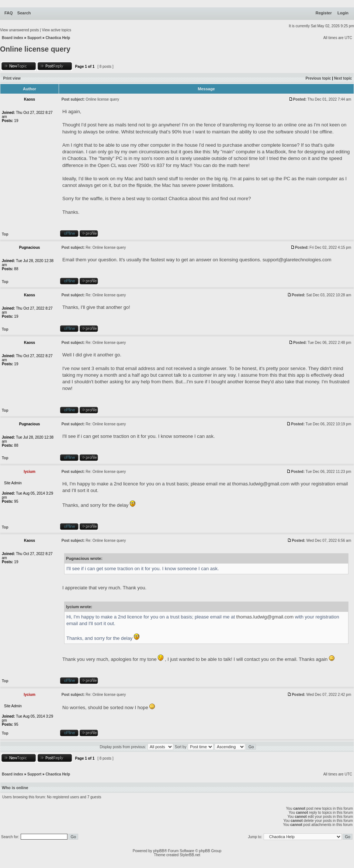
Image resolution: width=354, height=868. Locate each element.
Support (34, 38)
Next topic (343, 78)
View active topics (57, 30)
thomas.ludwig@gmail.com (261, 484)
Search (24, 13)
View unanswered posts (19, 30)
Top (5, 234)
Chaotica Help (58, 38)
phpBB (159, 851)
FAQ (9, 13)
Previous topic (318, 78)
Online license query (35, 49)
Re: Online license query (106, 247)
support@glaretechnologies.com (297, 260)
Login (343, 13)
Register (324, 13)
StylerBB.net (190, 855)
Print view (12, 78)
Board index (13, 38)
